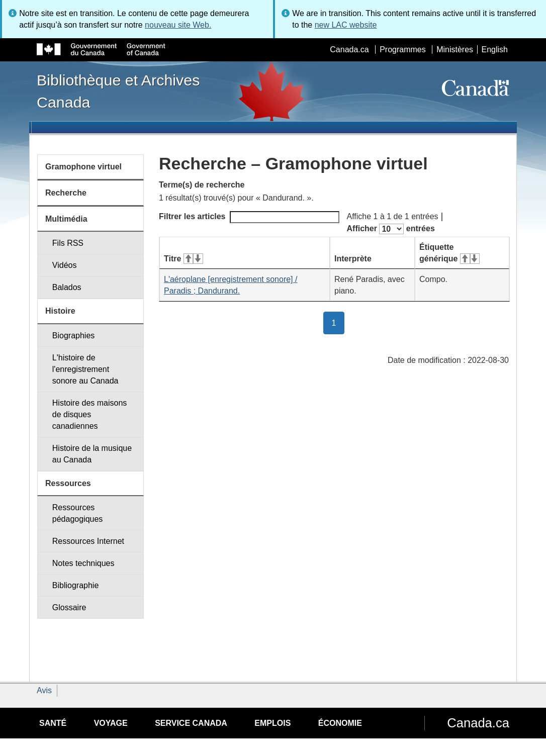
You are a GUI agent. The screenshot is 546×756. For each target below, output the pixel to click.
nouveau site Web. (178, 25)
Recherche (66, 193)
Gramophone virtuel (83, 167)
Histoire (60, 311)
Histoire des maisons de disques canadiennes (90, 414)
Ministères (455, 50)
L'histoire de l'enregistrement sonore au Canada (85, 369)
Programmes (403, 50)
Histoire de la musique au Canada (92, 454)
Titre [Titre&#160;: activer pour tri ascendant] (184, 259)
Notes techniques (83, 563)
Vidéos (65, 265)
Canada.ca (349, 50)
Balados (67, 287)
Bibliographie (76, 585)
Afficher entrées (391, 229)
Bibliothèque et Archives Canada (118, 91)
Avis (44, 690)
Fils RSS (68, 243)
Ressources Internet (88, 541)
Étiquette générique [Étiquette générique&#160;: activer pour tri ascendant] (449, 253)
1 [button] (338, 322)
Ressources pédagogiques (78, 513)
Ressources (68, 483)
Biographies (74, 336)
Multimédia (66, 219)
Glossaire (69, 607)
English (495, 50)
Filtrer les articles (249, 217)
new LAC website (346, 25)
